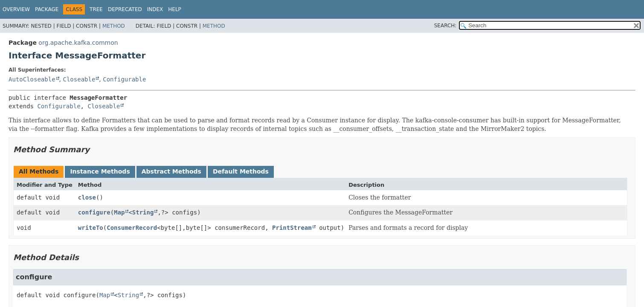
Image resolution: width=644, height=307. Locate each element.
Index (155, 9)
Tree (96, 9)
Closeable (79, 79)
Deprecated (125, 9)
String (143, 212)
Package (47, 9)
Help (175, 9)
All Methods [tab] (39, 171)
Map (119, 212)
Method (114, 26)
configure (94, 212)
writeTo (91, 228)
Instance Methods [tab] (100, 171)
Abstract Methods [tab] (171, 171)
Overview (16, 9)
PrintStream (292, 228)
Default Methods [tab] (241, 171)
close (87, 197)
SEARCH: (445, 26)
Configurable (124, 79)
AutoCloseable (32, 79)
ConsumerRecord (132, 228)
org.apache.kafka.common (78, 43)
